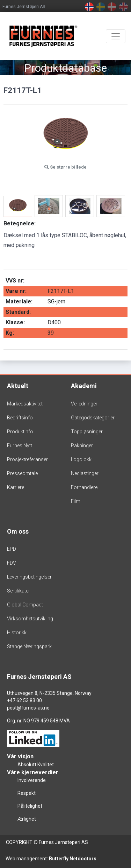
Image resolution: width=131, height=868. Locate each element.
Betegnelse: (20, 223)
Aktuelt (18, 386)
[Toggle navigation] (116, 36)
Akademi (84, 386)
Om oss (18, 531)
